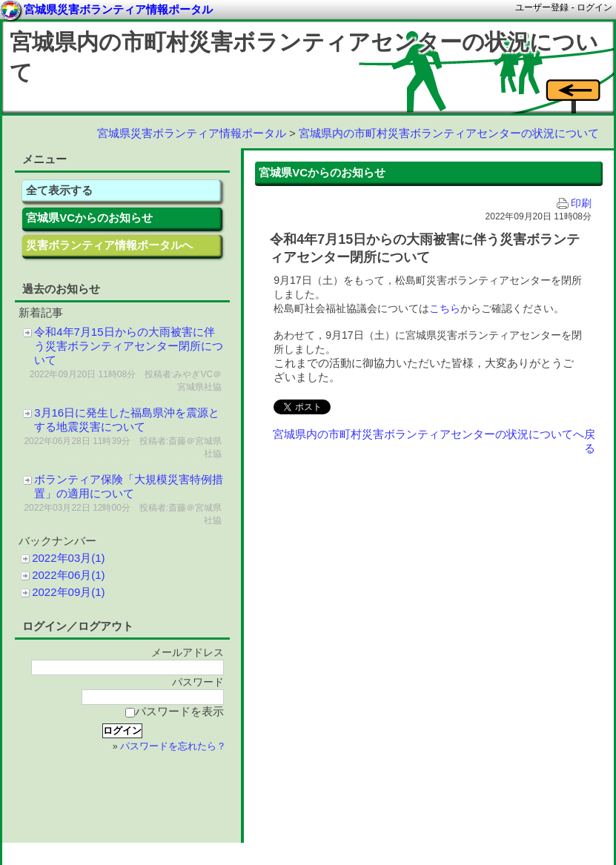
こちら (445, 308)
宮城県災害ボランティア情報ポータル (192, 133)
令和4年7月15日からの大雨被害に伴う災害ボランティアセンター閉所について (129, 346)
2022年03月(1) (68, 558)
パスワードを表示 (175, 711)
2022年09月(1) (68, 592)
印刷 (574, 203)
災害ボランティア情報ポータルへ (109, 245)
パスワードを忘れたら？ (173, 746)
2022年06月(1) (68, 575)
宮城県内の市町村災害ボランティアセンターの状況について (449, 133)
